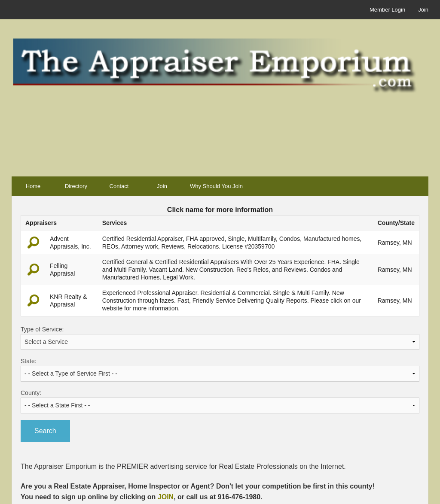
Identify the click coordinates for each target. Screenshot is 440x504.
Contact (119, 186)
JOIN (166, 497)
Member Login (387, 10)
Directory (76, 186)
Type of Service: (220, 338)
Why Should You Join (216, 186)
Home (33, 186)
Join (423, 10)
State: (220, 370)
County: (220, 401)
